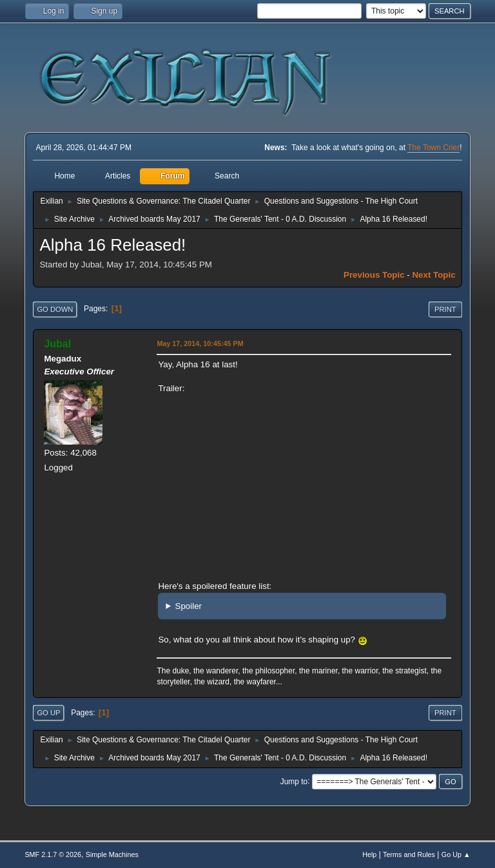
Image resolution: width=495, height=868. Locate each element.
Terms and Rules (409, 854)
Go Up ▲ (456, 854)
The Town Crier (433, 148)
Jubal (57, 344)
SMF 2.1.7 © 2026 (53, 854)
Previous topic (374, 275)
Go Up (48, 713)
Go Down (55, 309)
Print (445, 309)
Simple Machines (112, 854)
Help (369, 854)
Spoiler (189, 606)
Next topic (433, 275)
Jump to (294, 781)
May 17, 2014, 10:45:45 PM (200, 343)
